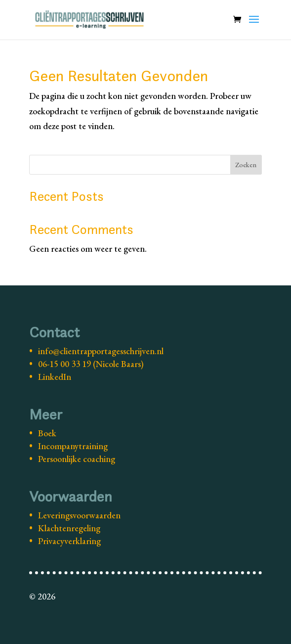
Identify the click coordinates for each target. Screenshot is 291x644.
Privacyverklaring (69, 541)
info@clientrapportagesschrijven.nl (101, 351)
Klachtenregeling (69, 528)
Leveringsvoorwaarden (79, 515)
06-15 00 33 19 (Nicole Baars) (91, 364)
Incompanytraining (73, 446)
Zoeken (246, 165)
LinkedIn (55, 377)
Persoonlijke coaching (77, 459)
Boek (47, 433)
